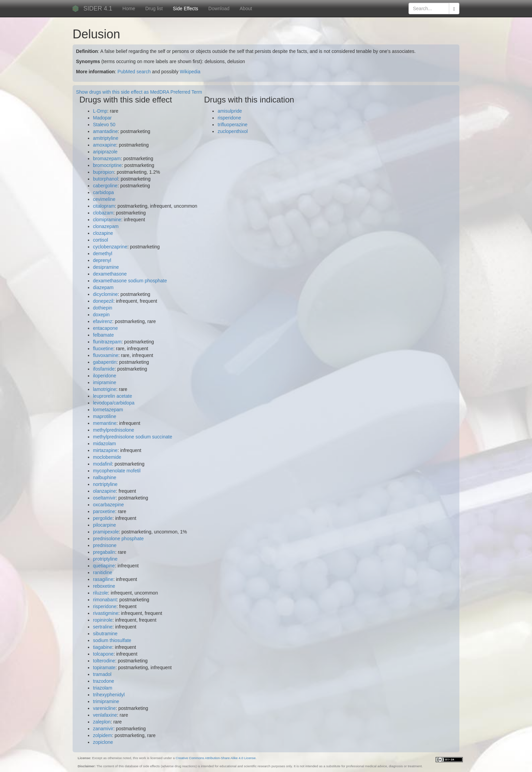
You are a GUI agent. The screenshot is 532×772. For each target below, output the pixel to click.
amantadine (105, 131)
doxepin (101, 315)
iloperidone (105, 376)
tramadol (102, 674)
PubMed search (134, 72)
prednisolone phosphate (118, 539)
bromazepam (107, 158)
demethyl (103, 253)
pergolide (103, 518)
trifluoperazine (232, 125)
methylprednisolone (113, 430)
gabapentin (105, 362)
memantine (105, 423)
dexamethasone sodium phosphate (130, 281)
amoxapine (105, 145)
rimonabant (105, 600)
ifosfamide (104, 369)
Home (129, 8)
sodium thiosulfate (112, 640)
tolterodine (104, 661)
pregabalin (104, 552)
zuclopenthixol (233, 131)
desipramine (106, 267)
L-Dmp (100, 111)
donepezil (103, 301)
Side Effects (186, 8)
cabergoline (105, 186)
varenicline (104, 708)
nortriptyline (105, 484)
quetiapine (104, 566)
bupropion (103, 172)
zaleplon (102, 722)
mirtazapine (105, 450)
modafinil (102, 464)
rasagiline (103, 579)
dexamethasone (110, 274)
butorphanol (106, 179)
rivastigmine (106, 613)
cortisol (100, 240)
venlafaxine (105, 715)
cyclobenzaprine (110, 247)
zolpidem (102, 735)
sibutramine (105, 634)
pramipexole (106, 532)
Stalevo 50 (104, 125)
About (246, 8)
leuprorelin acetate (112, 396)
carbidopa (103, 192)
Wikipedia (190, 72)
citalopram (104, 206)
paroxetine (104, 511)
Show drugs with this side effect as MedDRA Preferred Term (139, 92)
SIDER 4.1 (98, 8)
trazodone (103, 681)
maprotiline (104, 416)
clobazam (103, 213)
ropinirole (103, 620)
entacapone (105, 328)
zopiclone (103, 742)
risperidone (105, 606)
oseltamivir (104, 498)
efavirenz (103, 321)
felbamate (103, 335)
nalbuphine (105, 477)
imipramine (104, 382)
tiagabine (103, 647)
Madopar (102, 118)
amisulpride (230, 111)
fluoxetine (103, 349)
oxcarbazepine (108, 505)
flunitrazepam (107, 342)
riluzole (100, 593)
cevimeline (104, 199)
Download (219, 8)
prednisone (105, 545)
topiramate (104, 667)
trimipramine (106, 701)
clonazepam (106, 226)
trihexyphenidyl (109, 695)
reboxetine (104, 586)
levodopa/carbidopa (114, 403)
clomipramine (107, 220)
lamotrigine (104, 389)
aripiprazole (105, 152)
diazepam (103, 287)
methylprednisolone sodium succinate (132, 437)
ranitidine (103, 572)
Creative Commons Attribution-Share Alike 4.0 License (216, 758)
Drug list (154, 8)
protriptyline (105, 559)
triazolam (103, 688)
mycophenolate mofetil (117, 471)
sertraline (103, 627)
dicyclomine (105, 294)
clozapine (103, 233)
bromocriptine (107, 165)
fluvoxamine (106, 355)
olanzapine (104, 491)
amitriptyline (106, 138)
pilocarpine (104, 525)
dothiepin (103, 308)
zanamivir (103, 729)
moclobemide (107, 457)
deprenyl (102, 260)
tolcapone (103, 654)
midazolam (104, 444)
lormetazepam (108, 410)
